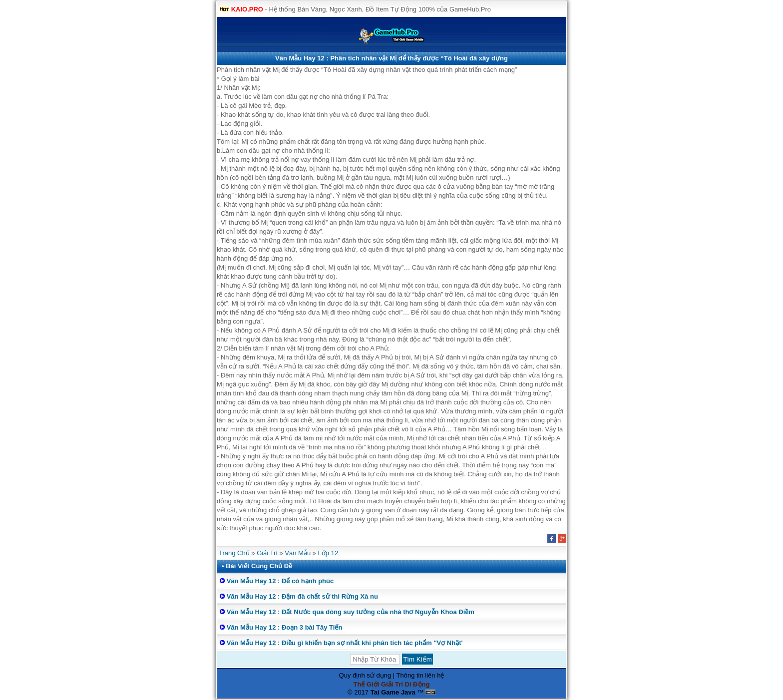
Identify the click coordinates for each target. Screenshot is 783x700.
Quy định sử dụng (365, 675)
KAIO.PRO (247, 9)
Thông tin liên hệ (420, 675)
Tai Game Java (393, 692)
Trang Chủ (234, 553)
